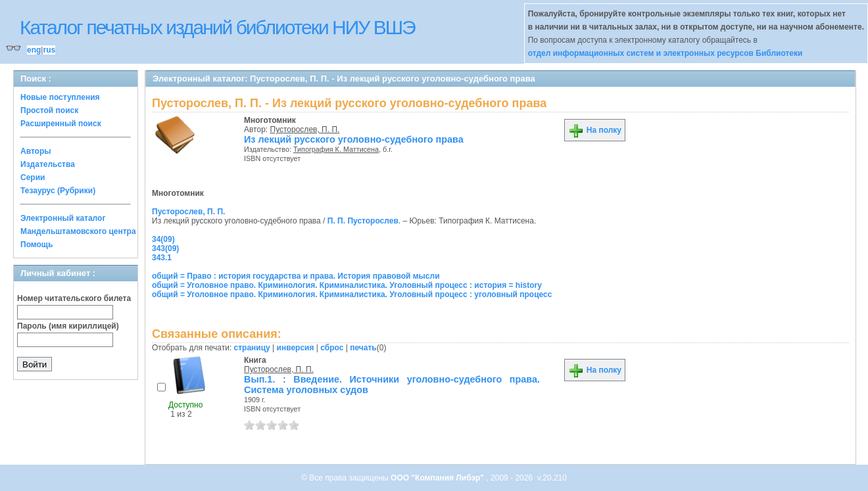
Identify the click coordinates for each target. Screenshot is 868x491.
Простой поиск (49, 110)
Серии (33, 177)
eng (34, 50)
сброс (332, 348)
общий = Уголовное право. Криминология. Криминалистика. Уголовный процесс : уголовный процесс (352, 294)
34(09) (163, 239)
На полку (595, 130)
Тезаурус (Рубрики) (58, 191)
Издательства (48, 164)
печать (363, 348)
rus (49, 50)
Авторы (36, 151)
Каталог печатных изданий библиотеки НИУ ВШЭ (217, 27)
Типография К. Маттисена (336, 149)
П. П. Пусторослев (363, 221)
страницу (252, 348)
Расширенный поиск (61, 124)
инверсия (296, 348)
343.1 (162, 258)
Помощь (36, 245)
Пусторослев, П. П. (305, 129)
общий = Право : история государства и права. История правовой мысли (296, 276)
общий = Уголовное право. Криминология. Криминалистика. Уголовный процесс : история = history (347, 285)
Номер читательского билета (74, 298)
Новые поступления (60, 97)
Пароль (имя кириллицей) (68, 326)
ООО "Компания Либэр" (438, 478)
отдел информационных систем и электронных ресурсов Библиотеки (665, 53)
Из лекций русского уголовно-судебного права (354, 139)
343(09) (165, 248)
